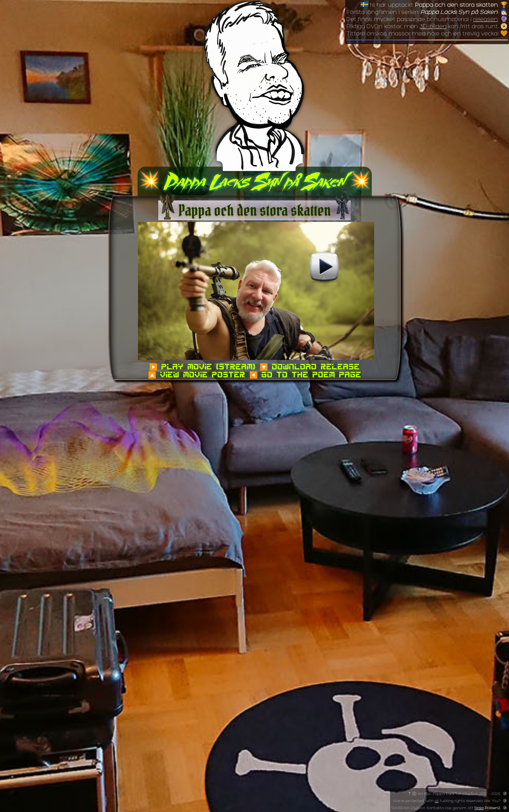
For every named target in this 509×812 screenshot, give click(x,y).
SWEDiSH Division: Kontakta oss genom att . (446, 808)
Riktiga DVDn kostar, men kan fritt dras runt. (423, 27)
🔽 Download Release (310, 367)
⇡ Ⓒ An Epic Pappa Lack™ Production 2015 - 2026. (455, 794)
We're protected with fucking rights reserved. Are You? (447, 801)
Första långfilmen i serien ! (423, 13)
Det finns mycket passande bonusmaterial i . (423, 20)
